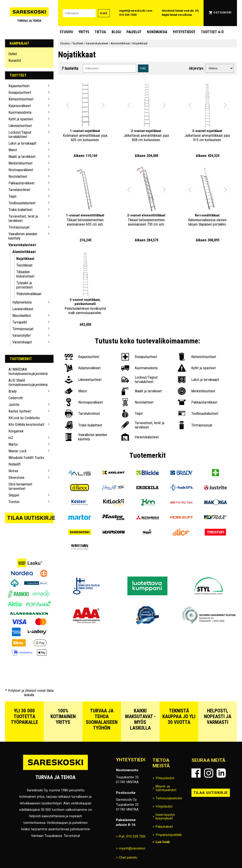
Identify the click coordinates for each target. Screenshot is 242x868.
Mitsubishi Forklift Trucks (26, 458)
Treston (14, 502)
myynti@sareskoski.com (136, 11)
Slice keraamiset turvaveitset (20, 486)
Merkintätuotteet (20, 163)
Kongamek (16, 431)
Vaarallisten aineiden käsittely (23, 236)
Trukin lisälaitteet (20, 210)
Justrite (14, 405)
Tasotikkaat (24, 265)
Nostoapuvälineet (21, 170)
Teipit (12, 196)
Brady (13, 391)
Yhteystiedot (184, 32)
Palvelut (134, 32)
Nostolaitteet (18, 177)
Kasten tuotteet (20, 411)
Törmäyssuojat (19, 227)
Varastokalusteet (22, 245)
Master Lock (17, 451)
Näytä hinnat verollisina (177, 15)
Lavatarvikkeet (23, 309)
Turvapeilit (20, 322)
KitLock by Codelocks (24, 418)
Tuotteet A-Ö (212, 32)
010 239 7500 (128, 15)
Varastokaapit (22, 342)
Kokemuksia (157, 32)
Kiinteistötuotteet (21, 99)
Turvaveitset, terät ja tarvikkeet (23, 218)
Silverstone (16, 478)
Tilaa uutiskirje (30, 518)
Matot (13, 150)
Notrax (13, 471)
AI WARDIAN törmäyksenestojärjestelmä (27, 372)
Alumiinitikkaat (24, 252)
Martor (13, 444)
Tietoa (100, 32)
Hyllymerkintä (22, 302)
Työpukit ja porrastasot (24, 285)
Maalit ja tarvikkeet (22, 157)
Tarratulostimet (19, 190)
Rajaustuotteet (19, 86)
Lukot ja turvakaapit (22, 143)
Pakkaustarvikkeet (22, 183)
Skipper (14, 495)
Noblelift (15, 464)
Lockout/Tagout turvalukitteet (20, 135)
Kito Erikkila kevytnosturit (26, 425)
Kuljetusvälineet (20, 106)
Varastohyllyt (22, 336)
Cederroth (16, 398)
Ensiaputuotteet (20, 93)
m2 (11, 438)
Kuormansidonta (20, 112)
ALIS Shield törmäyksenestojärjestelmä (27, 383)
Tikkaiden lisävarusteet (25, 274)
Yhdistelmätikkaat (29, 294)
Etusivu (66, 32)
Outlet (13, 54)
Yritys (84, 32)
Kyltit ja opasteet (21, 119)
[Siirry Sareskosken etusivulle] (29, 13)
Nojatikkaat (25, 259)
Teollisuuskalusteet (22, 203)
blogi (116, 32)
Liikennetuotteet (20, 126)
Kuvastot (15, 61)
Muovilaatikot (22, 316)
